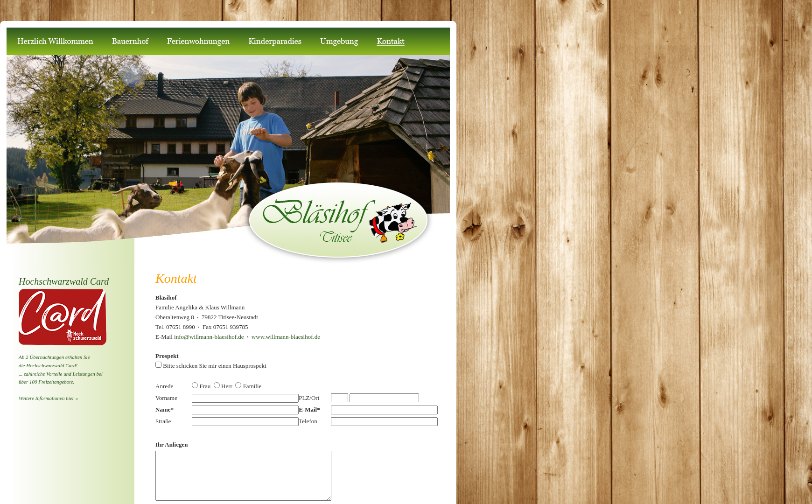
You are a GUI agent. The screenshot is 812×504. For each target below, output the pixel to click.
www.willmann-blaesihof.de (286, 337)
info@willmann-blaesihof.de (210, 337)
